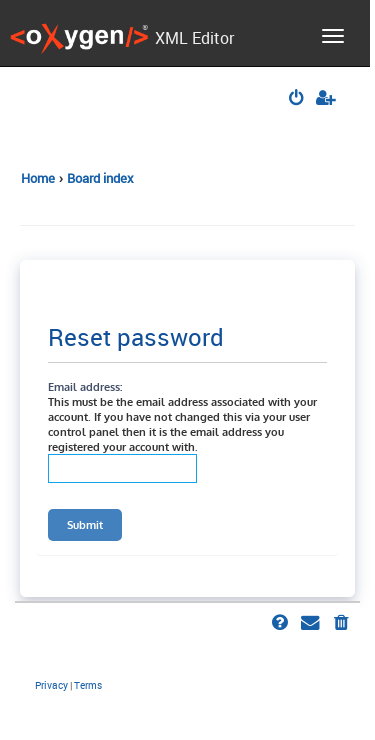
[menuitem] (297, 99)
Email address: (85, 386)
